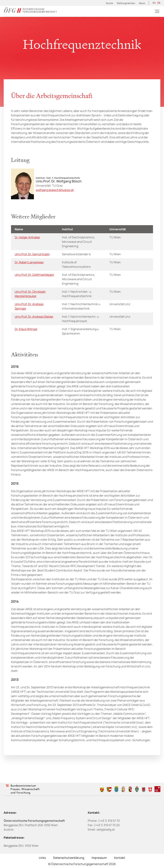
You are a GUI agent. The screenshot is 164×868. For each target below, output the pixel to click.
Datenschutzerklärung (69, 858)
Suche (109, 3)
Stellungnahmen (126, 3)
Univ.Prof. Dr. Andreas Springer (29, 306)
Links (42, 858)
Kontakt (120, 858)
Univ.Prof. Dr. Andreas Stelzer (34, 317)
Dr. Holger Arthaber (27, 237)
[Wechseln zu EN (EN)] (154, 3)
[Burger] (157, 11)
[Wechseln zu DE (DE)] (159, 3)
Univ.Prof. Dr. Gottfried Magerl (34, 275)
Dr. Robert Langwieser (29, 262)
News (142, 3)
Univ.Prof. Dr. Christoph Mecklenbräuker (30, 294)
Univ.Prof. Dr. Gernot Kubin (32, 254)
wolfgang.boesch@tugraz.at (55, 190)
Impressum (99, 858)
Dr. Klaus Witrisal (26, 329)
